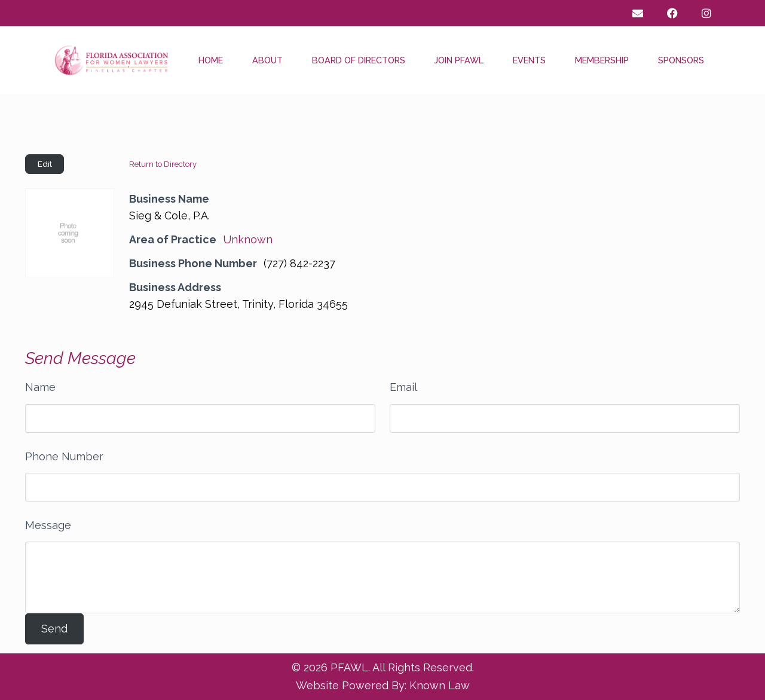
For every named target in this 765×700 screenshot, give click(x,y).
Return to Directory (163, 164)
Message (48, 525)
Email (403, 387)
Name (40, 387)
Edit (45, 164)
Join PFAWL (459, 60)
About (267, 60)
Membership (602, 60)
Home (211, 60)
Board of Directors (359, 60)
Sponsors (681, 60)
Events (529, 60)
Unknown (248, 239)
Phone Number (64, 456)
